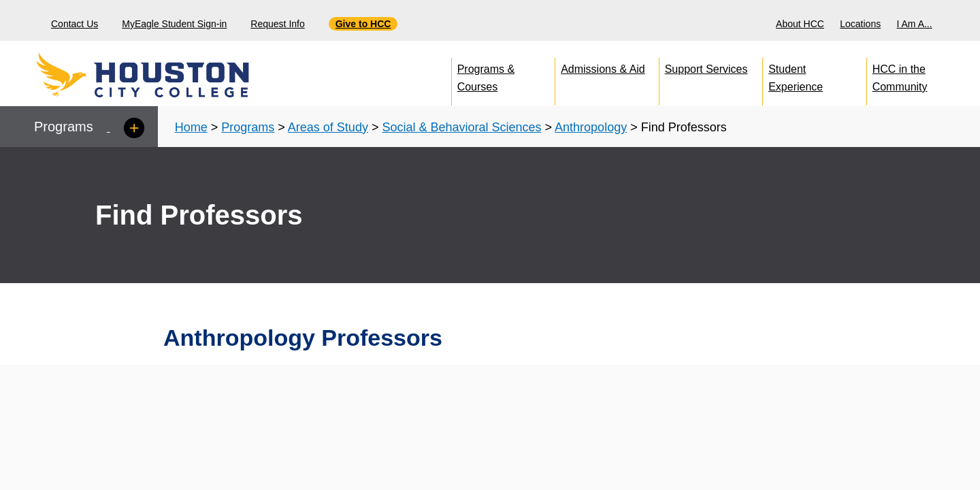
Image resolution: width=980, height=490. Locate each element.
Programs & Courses (486, 75)
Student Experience (796, 75)
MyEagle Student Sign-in (174, 24)
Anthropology (591, 127)
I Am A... (915, 24)
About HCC (800, 24)
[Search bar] (965, 21)
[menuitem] (802, 20)
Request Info (277, 24)
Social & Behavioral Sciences (461, 127)
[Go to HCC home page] (174, 75)
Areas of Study (328, 127)
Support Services (706, 69)
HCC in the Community (900, 75)
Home (191, 127)
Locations (860, 24)
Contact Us (75, 24)
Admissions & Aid (603, 69)
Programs (248, 127)
